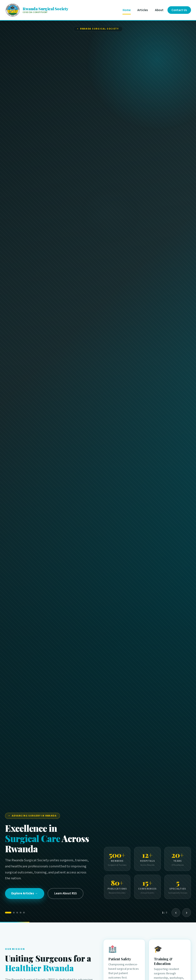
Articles (143, 10)
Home (127, 10)
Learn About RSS (66, 893)
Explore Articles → (25, 893)
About (159, 10)
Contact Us (179, 10)
